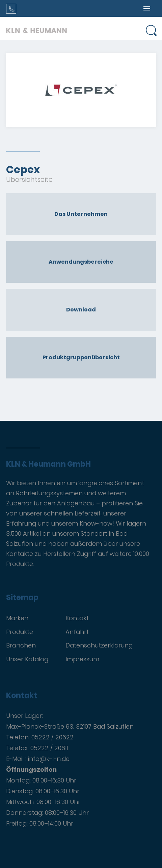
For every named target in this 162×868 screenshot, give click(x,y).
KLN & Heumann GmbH (48, 464)
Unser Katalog (27, 659)
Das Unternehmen (81, 214)
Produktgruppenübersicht (81, 357)
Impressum (82, 659)
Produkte (20, 632)
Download (81, 310)
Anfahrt (77, 632)
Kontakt (77, 618)
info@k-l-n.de (49, 759)
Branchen (21, 645)
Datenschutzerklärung (99, 645)
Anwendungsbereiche (81, 262)
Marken (17, 618)
